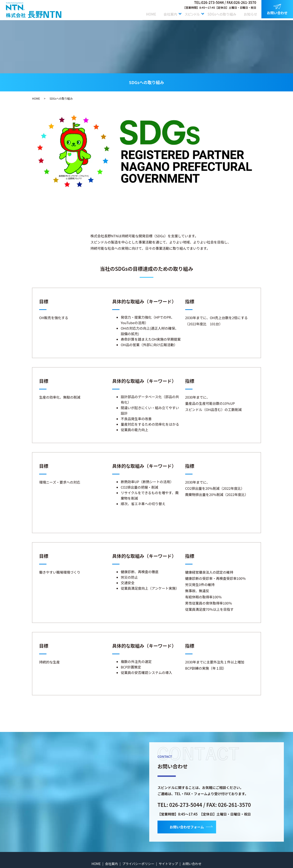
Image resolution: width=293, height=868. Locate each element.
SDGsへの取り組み (220, 13)
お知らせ (250, 13)
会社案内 (165, 13)
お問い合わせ (277, 10)
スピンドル (189, 13)
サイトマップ (168, 864)
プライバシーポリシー (138, 864)
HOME (144, 13)
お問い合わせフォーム (187, 827)
